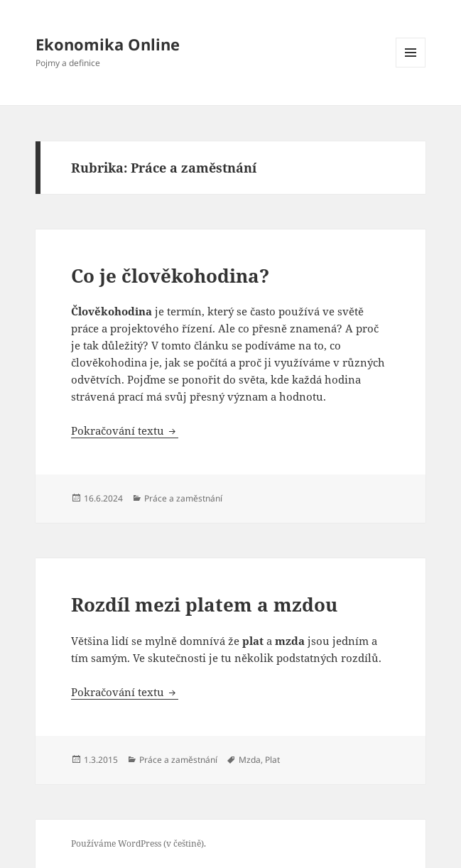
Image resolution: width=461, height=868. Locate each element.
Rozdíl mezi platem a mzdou (204, 604)
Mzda (250, 760)
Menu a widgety (411, 67)
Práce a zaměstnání (183, 498)
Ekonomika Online (108, 44)
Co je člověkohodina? (170, 276)
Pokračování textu (125, 430)
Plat (272, 760)
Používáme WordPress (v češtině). (139, 843)
